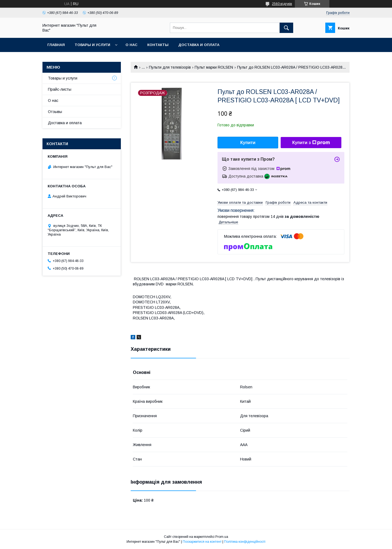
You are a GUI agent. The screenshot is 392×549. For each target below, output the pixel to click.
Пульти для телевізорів (170, 67)
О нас (131, 45)
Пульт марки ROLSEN (214, 67)
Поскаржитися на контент (202, 542)
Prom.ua (222, 537)
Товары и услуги (92, 45)
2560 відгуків (282, 4)
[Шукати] (286, 28)
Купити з (311, 143)
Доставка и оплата (199, 45)
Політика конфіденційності (245, 542)
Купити (248, 143)
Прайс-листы (60, 89)
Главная (56, 45)
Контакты (158, 45)
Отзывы (55, 112)
